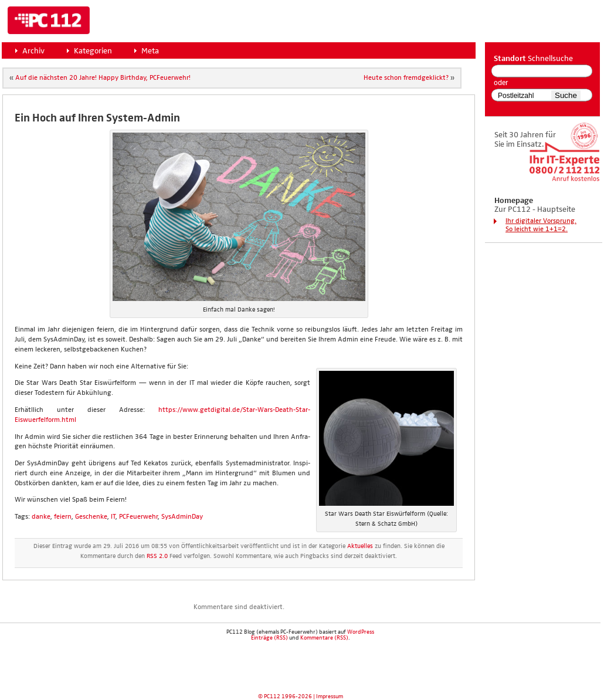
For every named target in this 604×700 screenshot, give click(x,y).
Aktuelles (360, 546)
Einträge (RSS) (269, 638)
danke (41, 517)
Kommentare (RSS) (324, 638)
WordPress (361, 632)
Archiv (33, 51)
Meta (150, 51)
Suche (566, 95)
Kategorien (93, 51)
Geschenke (91, 517)
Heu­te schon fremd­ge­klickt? (406, 78)
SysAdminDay (182, 517)
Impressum (330, 696)
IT (113, 517)
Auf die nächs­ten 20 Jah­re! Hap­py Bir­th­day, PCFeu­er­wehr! (103, 78)
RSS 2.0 (157, 556)
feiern (63, 517)
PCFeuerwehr (138, 517)
